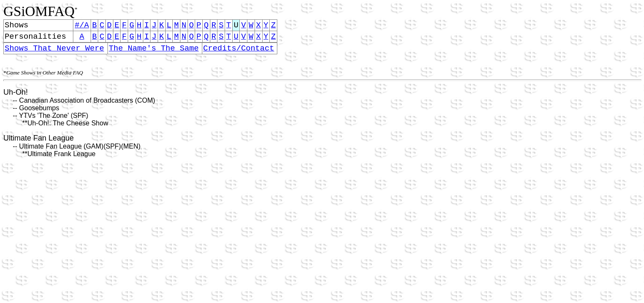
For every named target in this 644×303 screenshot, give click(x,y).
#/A (82, 26)
